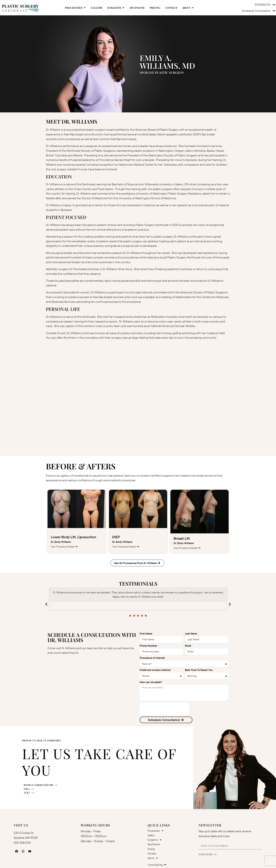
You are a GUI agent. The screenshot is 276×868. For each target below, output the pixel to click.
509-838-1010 (22, 843)
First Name (146, 634)
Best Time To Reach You (199, 670)
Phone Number (149, 646)
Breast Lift (182, 538)
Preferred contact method (155, 670)
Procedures (156, 831)
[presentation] (164, 709)
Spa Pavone (154, 844)
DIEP (116, 537)
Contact (152, 854)
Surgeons (155, 840)
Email (188, 646)
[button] (76, 8)
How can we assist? (151, 682)
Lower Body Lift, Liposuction (73, 537)
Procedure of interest (152, 658)
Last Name (191, 634)
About (153, 858)
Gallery (151, 835)
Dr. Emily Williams (61, 542)
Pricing (151, 849)
